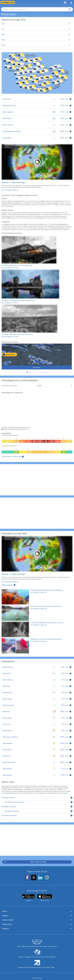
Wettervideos (7, 924)
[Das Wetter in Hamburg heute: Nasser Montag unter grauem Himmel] (30, 287)
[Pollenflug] (65, 3)
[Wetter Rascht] (37, 99)
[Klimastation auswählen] (55, 386)
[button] (37, 911)
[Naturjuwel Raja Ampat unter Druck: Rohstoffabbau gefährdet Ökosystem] (36, 597)
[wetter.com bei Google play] (28, 898)
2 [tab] (30, 372)
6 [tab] (44, 372)
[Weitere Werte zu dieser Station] (13, 457)
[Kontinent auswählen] (36, 24)
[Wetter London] (37, 718)
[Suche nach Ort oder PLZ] (37, 9)
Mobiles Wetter (8, 920)
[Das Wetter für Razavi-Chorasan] (39, 803)
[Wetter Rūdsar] (37, 118)
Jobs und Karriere (37, 978)
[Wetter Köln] (37, 686)
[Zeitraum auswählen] (36, 45)
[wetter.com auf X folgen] (34, 878)
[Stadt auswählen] (36, 40)
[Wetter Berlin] (37, 674)
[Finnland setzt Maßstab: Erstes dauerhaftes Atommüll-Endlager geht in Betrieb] (36, 630)
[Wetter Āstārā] (37, 138)
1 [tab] (27, 372)
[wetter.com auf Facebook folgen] (27, 878)
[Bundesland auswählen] (36, 34)
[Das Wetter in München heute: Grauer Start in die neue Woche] (29, 322)
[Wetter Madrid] (37, 731)
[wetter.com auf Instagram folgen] (47, 878)
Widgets (5, 916)
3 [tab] (34, 372)
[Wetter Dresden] (37, 693)
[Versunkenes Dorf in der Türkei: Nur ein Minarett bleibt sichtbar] (36, 614)
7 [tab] (47, 372)
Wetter (5, 911)
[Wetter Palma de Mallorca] (37, 737)
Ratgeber (6, 929)
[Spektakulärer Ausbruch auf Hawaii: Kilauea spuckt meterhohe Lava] (36, 646)
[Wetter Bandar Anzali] (37, 106)
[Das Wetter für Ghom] (37, 798)
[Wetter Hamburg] (37, 680)
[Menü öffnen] (70, 2)
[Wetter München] (37, 667)
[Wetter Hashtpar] (37, 125)
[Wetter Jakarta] (37, 750)
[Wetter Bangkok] (37, 743)
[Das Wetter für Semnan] (39, 812)
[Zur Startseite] (9, 2)
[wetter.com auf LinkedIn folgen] (40, 878)
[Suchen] (69, 9)
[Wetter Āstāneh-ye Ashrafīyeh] (37, 131)
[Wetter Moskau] (37, 769)
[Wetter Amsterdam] (37, 705)
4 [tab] (37, 372)
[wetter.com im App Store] (45, 898)
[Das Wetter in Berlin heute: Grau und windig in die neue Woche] (28, 253)
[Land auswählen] (36, 29)
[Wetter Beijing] (37, 775)
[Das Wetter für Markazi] (37, 807)
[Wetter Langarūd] (37, 112)
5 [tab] (40, 372)
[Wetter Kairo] (37, 756)
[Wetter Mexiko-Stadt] (37, 762)
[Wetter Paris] (37, 724)
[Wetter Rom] (37, 712)
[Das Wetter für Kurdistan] (37, 816)
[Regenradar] (37, 357)
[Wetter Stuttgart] (37, 699)
